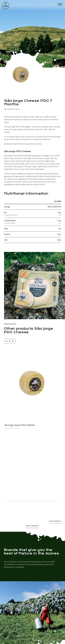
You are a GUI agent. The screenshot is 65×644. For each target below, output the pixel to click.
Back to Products (32, 526)
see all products (55, 521)
